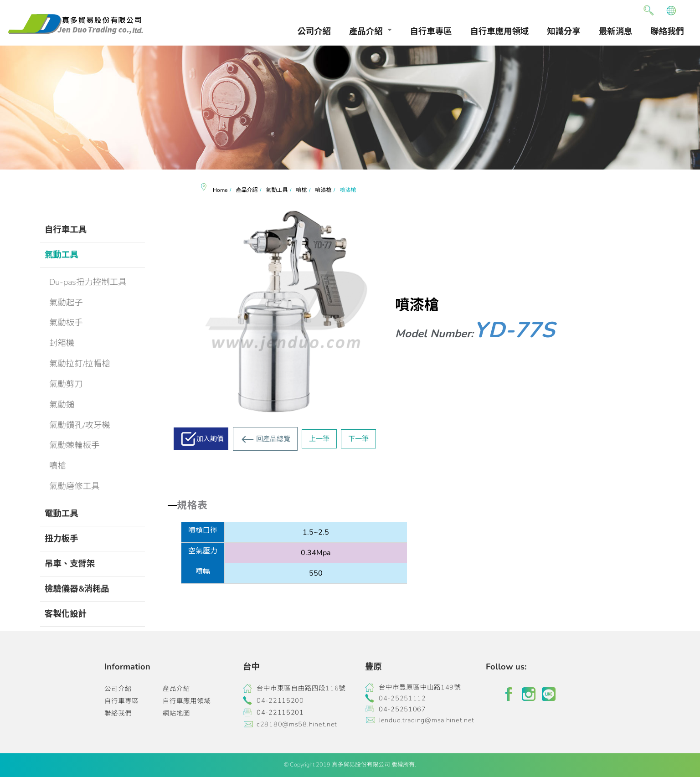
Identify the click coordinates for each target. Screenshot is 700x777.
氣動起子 (66, 302)
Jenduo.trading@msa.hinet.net (427, 720)
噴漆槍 (323, 190)
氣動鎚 (62, 404)
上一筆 (319, 439)
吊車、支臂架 (70, 563)
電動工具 (62, 513)
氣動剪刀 (66, 384)
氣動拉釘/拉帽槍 (80, 363)
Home (220, 190)
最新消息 (616, 31)
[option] (350, 108)
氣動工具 (62, 255)
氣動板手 (66, 322)
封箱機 (62, 343)
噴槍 (58, 466)
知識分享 (564, 31)
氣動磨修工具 (74, 486)
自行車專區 (431, 31)
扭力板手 (62, 538)
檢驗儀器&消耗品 (77, 589)
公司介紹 (314, 31)
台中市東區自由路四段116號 (301, 688)
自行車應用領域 (500, 31)
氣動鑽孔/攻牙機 (80, 425)
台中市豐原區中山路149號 (420, 687)
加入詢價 (210, 439)
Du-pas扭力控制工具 (88, 282)
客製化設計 (66, 614)
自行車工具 (66, 229)
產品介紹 (366, 31)
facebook (509, 694)
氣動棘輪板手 (74, 445)
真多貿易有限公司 (75, 24)
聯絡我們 (667, 31)
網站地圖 (176, 713)
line (549, 694)
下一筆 (358, 439)
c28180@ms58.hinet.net (297, 724)
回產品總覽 (273, 439)
